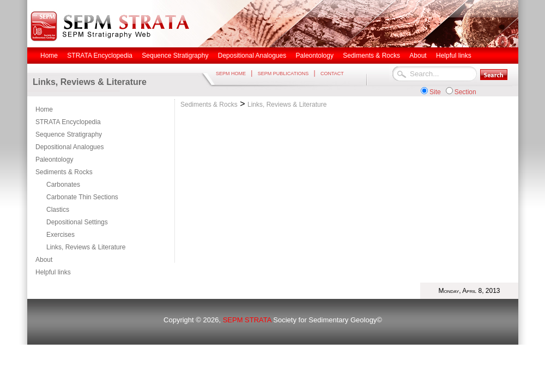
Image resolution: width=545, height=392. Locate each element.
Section (465, 92)
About (44, 260)
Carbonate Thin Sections (82, 197)
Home (44, 109)
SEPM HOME (231, 73)
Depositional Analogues (69, 147)
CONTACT (332, 73)
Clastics (58, 210)
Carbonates (63, 185)
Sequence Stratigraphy (69, 134)
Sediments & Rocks (64, 172)
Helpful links (53, 272)
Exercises (60, 235)
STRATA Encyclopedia (68, 122)
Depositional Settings (77, 222)
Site (435, 92)
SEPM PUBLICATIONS (283, 73)
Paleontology (54, 160)
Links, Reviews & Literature (86, 247)
